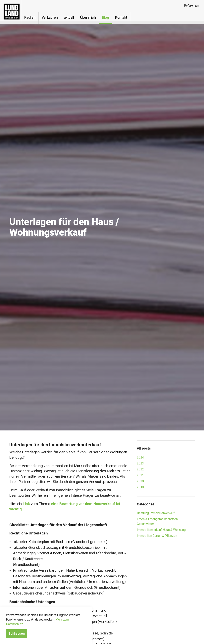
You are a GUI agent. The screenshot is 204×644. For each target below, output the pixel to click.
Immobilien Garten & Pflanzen (157, 536)
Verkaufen (52, 17)
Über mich (91, 17)
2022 (140, 469)
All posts (144, 448)
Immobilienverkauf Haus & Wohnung (161, 530)
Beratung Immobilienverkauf (156, 513)
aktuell (71, 17)
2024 (140, 457)
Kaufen (32, 17)
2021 (140, 475)
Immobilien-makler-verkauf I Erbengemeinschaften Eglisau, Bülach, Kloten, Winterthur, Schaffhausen (12, 12)
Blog (108, 17)
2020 (140, 481)
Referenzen (192, 6)
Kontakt (124, 17)
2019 (140, 487)
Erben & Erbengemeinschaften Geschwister (157, 521)
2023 (140, 463)
